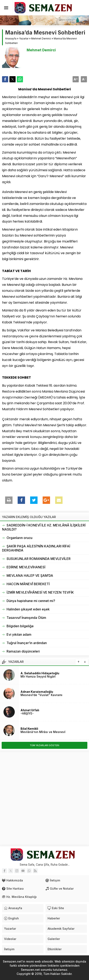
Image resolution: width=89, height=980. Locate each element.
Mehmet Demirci (41, 38)
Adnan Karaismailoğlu (37, 692)
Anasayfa (11, 38)
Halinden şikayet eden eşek (28, 609)
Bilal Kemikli (29, 729)
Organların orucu (19, 538)
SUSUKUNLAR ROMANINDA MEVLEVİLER (39, 559)
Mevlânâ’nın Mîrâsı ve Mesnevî (43, 732)
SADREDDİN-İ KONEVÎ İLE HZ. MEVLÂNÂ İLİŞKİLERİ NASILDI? (44, 527)
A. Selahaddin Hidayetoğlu (40, 673)
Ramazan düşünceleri (23, 651)
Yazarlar (24, 38)
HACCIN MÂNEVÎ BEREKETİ (28, 584)
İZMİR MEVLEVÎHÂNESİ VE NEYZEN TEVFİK (40, 592)
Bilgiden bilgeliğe (20, 626)
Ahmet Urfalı (30, 710)
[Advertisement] (44, 798)
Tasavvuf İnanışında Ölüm (26, 618)
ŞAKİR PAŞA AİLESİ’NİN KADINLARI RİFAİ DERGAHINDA (36, 548)
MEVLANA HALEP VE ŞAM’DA (30, 576)
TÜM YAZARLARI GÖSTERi (44, 745)
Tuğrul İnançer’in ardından (27, 643)
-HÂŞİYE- (27, 713)
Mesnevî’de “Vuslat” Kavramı (41, 695)
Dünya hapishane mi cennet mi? (31, 601)
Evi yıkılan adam (19, 634)
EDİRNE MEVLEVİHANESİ (26, 567)
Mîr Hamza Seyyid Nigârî (38, 676)
